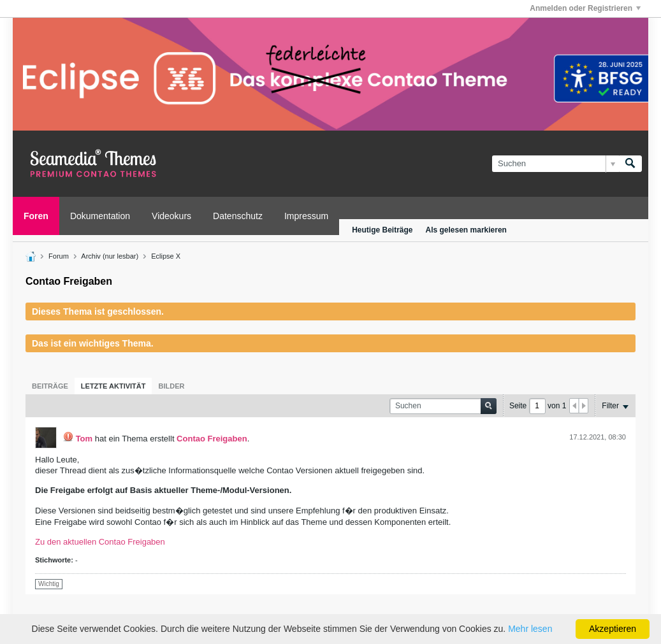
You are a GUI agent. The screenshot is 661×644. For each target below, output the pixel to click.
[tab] (50, 386)
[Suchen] (556, 164)
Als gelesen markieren (466, 230)
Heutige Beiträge (382, 230)
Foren (36, 216)
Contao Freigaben (212, 439)
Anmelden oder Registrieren (585, 8)
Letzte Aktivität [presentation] (113, 386)
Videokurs (171, 216)
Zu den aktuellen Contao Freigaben (100, 542)
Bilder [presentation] (171, 386)
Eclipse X (166, 256)
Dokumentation (100, 216)
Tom (84, 439)
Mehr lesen (530, 629)
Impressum (306, 216)
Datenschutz (238, 216)
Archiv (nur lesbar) (110, 256)
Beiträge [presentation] (50, 386)
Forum (59, 256)
